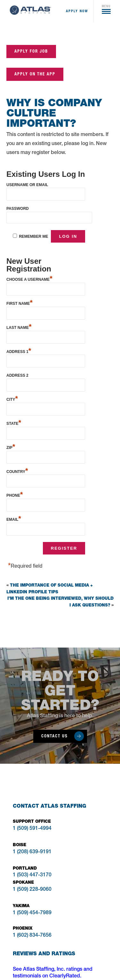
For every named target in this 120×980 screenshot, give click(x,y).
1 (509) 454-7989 (32, 913)
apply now (77, 11)
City (12, 399)
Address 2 (17, 375)
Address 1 (19, 351)
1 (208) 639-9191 (32, 852)
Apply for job (31, 51)
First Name (20, 303)
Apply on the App (35, 74)
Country (17, 471)
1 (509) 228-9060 (32, 890)
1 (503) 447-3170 (32, 875)
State (14, 423)
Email (14, 519)
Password (18, 209)
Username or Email (27, 185)
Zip (11, 447)
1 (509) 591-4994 (32, 829)
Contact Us (55, 736)
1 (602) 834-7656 (32, 936)
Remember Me (33, 236)
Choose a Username (29, 279)
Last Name (19, 327)
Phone (15, 495)
